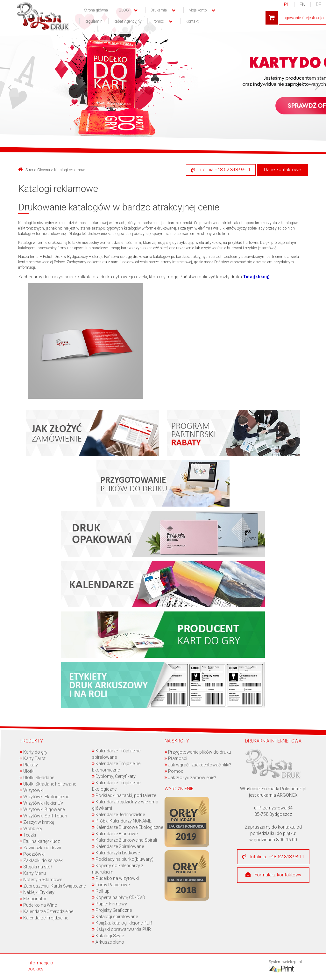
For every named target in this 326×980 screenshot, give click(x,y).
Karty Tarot (33, 758)
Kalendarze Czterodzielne (46, 911)
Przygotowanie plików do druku (198, 752)
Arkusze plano (108, 942)
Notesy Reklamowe (41, 880)
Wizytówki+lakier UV (42, 803)
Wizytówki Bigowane (42, 809)
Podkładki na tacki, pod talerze (124, 795)
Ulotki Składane (37, 778)
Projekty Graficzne (112, 910)
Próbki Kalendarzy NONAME (122, 821)
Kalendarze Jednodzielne (119, 815)
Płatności (176, 758)
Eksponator (33, 899)
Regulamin (93, 21)
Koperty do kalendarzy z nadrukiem (118, 869)
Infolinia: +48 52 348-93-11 (273, 857)
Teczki (28, 835)
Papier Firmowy (110, 904)
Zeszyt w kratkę (37, 822)
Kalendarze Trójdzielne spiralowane (117, 754)
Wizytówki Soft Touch (43, 816)
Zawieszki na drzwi (40, 848)
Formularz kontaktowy (273, 875)
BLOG (124, 10)
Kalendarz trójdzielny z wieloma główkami (125, 805)
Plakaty (29, 765)
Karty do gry (34, 752)
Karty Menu (33, 873)
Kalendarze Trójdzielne (44, 918)
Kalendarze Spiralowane (118, 846)
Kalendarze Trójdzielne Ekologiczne (117, 786)
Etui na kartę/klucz (40, 841)
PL (287, 4)
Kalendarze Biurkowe (115, 834)
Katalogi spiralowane (115, 917)
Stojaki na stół (36, 867)
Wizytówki (32, 790)
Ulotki (27, 771)
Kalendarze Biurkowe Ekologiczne (128, 827)
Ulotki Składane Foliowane (48, 784)
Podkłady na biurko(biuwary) (123, 859)
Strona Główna (34, 170)
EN (302, 4)
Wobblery (31, 829)
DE (319, 4)
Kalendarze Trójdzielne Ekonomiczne (117, 767)
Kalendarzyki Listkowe (116, 853)
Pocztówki (32, 854)
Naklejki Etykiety (37, 892)
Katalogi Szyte (108, 936)
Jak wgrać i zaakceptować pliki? (198, 765)
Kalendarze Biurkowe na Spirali (125, 840)
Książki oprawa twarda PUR (122, 929)
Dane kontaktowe (283, 170)
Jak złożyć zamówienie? (190, 778)
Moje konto (198, 10)
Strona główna (96, 10)
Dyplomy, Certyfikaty (114, 776)
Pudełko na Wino (39, 905)
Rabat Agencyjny (128, 21)
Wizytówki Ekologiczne (44, 797)
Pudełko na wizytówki (116, 878)
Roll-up (101, 891)
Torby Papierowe (111, 885)
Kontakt (192, 21)
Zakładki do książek (41, 860)
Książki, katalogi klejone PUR (122, 923)
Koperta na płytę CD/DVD (119, 897)
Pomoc (174, 771)
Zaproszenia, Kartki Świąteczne (53, 886)
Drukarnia (159, 10)
